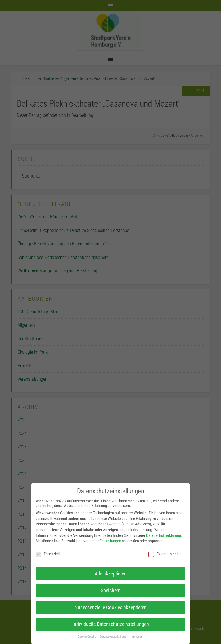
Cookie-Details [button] (87, 637)
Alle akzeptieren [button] (111, 574)
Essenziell (48, 554)
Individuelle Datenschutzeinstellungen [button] (111, 624)
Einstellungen (110, 541)
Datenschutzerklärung (164, 535)
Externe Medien (165, 554)
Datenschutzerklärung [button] (113, 637)
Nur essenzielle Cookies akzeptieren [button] (111, 608)
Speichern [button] (111, 591)
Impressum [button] (137, 637)
